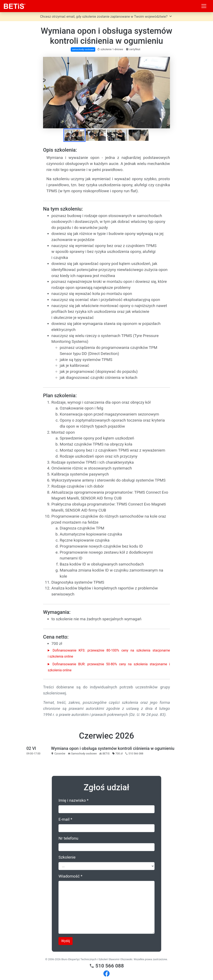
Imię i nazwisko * (73, 800)
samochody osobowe (83, 49)
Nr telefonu (68, 838)
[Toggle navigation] (204, 6)
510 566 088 (107, 966)
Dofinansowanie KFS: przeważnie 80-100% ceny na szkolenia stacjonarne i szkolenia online (109, 653)
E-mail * (65, 819)
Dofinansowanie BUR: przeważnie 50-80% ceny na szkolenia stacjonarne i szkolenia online (109, 667)
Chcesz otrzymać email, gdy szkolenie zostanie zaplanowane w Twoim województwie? (107, 16)
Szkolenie (67, 857)
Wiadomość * (70, 876)
